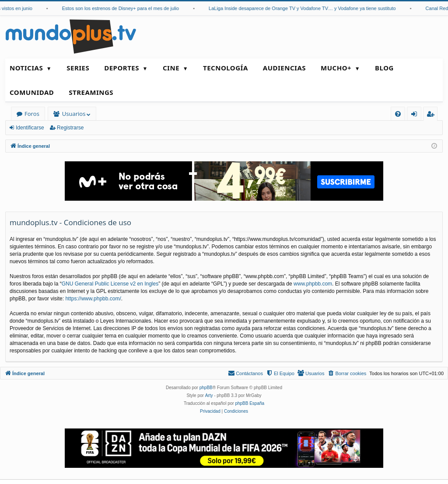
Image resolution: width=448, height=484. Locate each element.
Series (78, 68)
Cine (171, 68)
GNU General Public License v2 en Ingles (110, 284)
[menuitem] (398, 114)
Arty (209, 395)
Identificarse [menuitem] (416, 115)
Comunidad (32, 92)
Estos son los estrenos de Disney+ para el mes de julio (126, 8)
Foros (32, 114)
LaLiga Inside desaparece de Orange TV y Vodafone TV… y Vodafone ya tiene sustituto (308, 8)
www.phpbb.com (313, 284)
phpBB (206, 388)
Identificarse (30, 128)
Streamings (91, 92)
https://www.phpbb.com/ (93, 299)
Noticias (26, 68)
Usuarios (74, 114)
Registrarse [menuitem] (432, 115)
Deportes (122, 68)
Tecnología (226, 68)
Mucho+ (336, 68)
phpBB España (250, 403)
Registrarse (70, 128)
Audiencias (284, 68)
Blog (384, 68)
